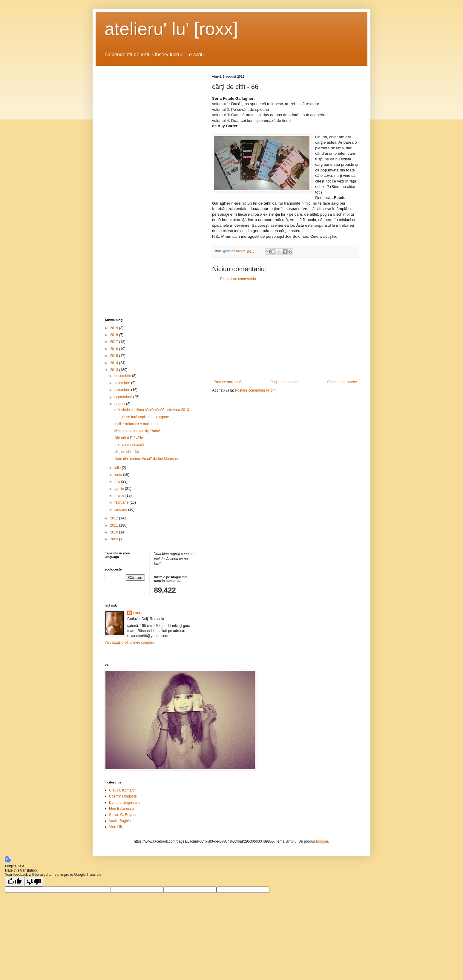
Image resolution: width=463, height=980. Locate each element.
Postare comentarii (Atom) (256, 390)
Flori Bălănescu (121, 809)
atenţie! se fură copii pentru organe (141, 417)
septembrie (124, 397)
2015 (115, 356)
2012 (115, 518)
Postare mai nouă (228, 382)
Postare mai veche (342, 382)
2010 (115, 532)
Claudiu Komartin (123, 790)
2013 (115, 370)
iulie (118, 468)
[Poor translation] (34, 882)
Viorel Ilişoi (118, 827)
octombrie (123, 390)
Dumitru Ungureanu (125, 803)
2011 (115, 525)
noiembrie (123, 383)
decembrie (123, 376)
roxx (137, 613)
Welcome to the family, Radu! (137, 431)
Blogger (322, 841)
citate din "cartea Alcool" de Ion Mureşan (146, 459)
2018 (115, 335)
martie (120, 496)
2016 (115, 349)
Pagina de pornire (285, 382)
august (120, 404)
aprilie (120, 489)
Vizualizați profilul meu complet (129, 642)
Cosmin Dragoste (123, 796)
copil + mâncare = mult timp (135, 424)
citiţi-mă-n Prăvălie (128, 438)
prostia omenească (129, 445)
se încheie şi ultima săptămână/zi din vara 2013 (151, 410)
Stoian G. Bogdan (123, 815)
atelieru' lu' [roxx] (171, 29)
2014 (115, 363)
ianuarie (121, 510)
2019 (115, 328)
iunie (119, 475)
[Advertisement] (285, 331)
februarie (122, 502)
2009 (115, 539)
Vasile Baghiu (120, 821)
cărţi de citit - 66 (126, 452)
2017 (115, 342)
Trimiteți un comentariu (238, 279)
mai (118, 481)
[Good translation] (15, 882)
